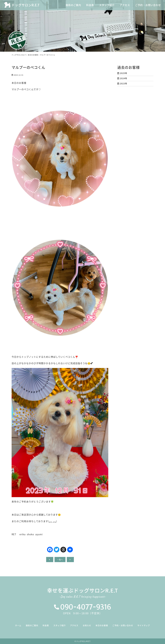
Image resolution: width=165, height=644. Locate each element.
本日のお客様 (102, 625)
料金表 (46, 625)
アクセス (74, 625)
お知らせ (87, 625)
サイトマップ (144, 625)
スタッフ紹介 (60, 625)
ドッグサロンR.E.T (26, 5)
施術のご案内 (32, 625)
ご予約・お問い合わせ (123, 625)
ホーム (18, 625)
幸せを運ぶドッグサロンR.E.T (82, 593)
